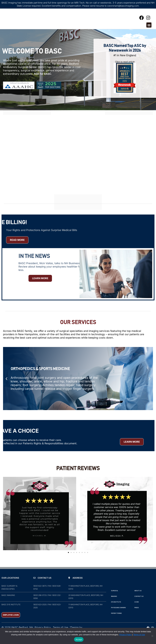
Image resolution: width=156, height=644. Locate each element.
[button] (149, 28)
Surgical (115, 597)
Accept (79, 639)
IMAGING (114, 603)
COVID (137, 609)
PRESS (137, 614)
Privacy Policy (126, 635)
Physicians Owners (118, 614)
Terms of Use (139, 635)
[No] (152, 636)
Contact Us (139, 603)
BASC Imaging (8, 602)
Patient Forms (116, 620)
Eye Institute (116, 609)
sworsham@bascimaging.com (123, 6)
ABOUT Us (138, 597)
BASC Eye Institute (11, 611)
